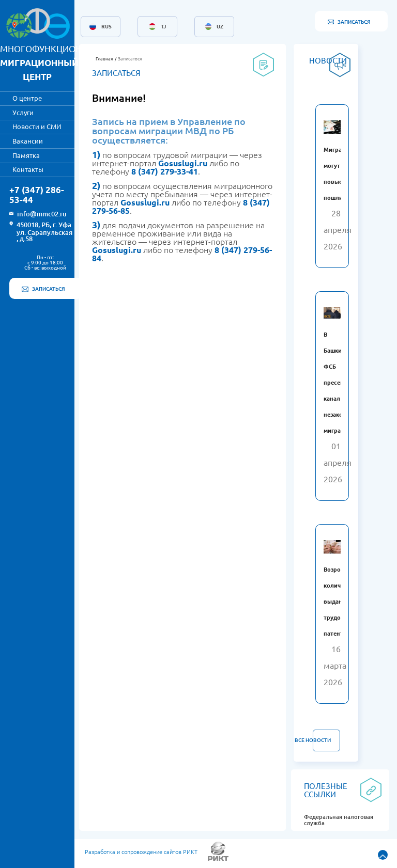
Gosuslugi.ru (183, 163)
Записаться (130, 59)
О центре (27, 98)
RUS (106, 27)
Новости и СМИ (37, 127)
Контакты (28, 169)
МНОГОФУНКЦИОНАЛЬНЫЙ (59, 63)
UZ (220, 27)
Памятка (26, 155)
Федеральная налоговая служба (339, 820)
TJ (163, 27)
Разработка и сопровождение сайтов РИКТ (141, 852)
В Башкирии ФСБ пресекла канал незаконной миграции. (340, 383)
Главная (104, 59)
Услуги (23, 113)
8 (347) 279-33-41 (165, 171)
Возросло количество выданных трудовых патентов (340, 602)
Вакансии (28, 141)
